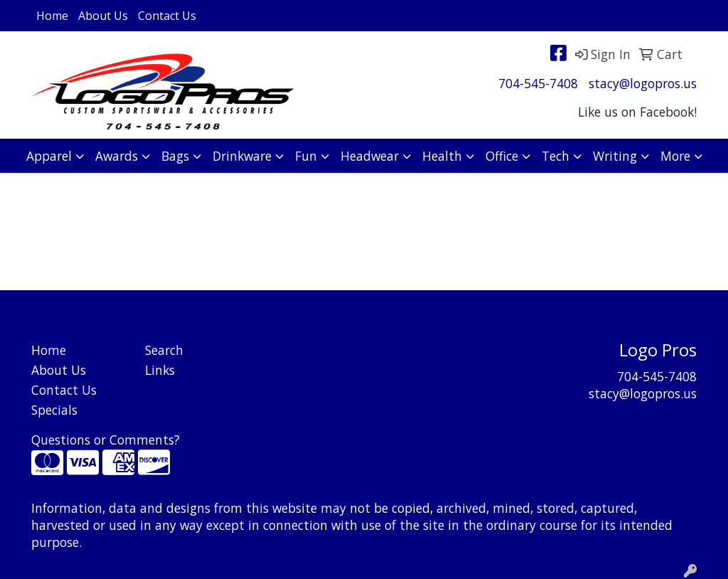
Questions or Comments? (106, 440)
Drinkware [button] (242, 156)
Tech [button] (556, 156)
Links (160, 370)
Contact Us (167, 16)
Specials (54, 410)
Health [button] (442, 156)
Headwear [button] (370, 156)
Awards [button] (117, 156)
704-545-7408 (538, 83)
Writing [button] (615, 156)
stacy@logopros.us (643, 83)
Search (164, 350)
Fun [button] (306, 156)
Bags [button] (175, 156)
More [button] (675, 156)
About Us (103, 16)
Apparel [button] (49, 156)
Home (52, 16)
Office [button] (502, 156)
